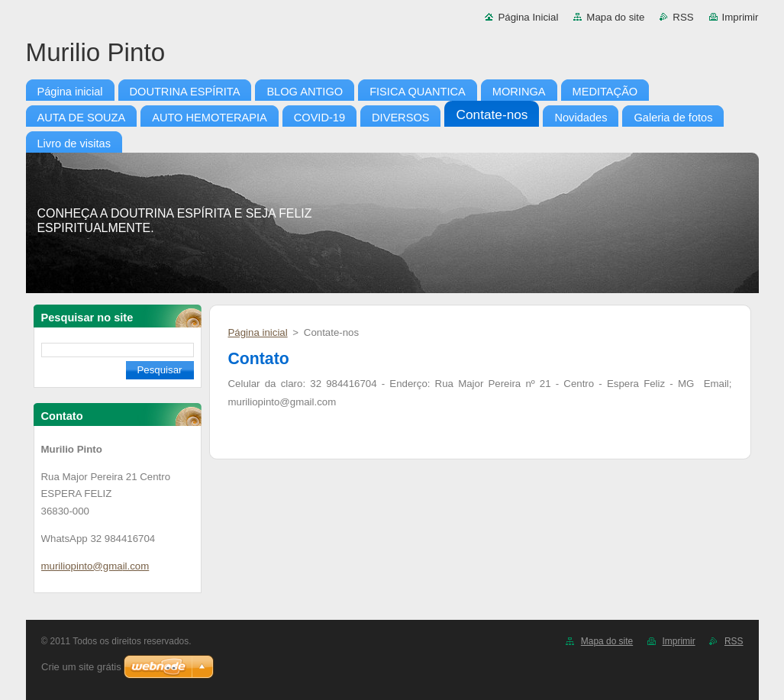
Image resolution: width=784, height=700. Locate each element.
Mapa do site (615, 17)
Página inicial (258, 332)
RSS (683, 17)
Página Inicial (528, 17)
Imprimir (740, 17)
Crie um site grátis (81, 667)
